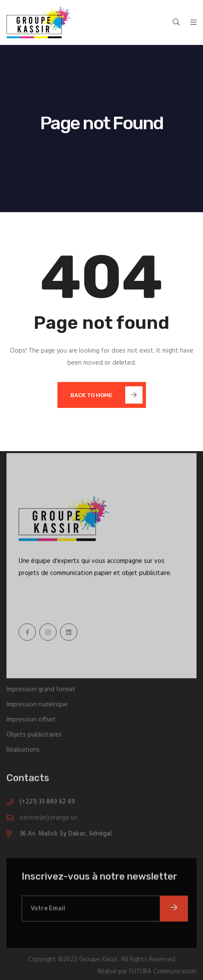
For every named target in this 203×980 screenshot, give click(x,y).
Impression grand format (41, 691)
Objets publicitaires (34, 737)
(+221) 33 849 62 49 (47, 804)
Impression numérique (37, 706)
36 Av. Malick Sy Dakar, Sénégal (66, 836)
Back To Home (106, 395)
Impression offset (31, 722)
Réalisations (23, 752)
